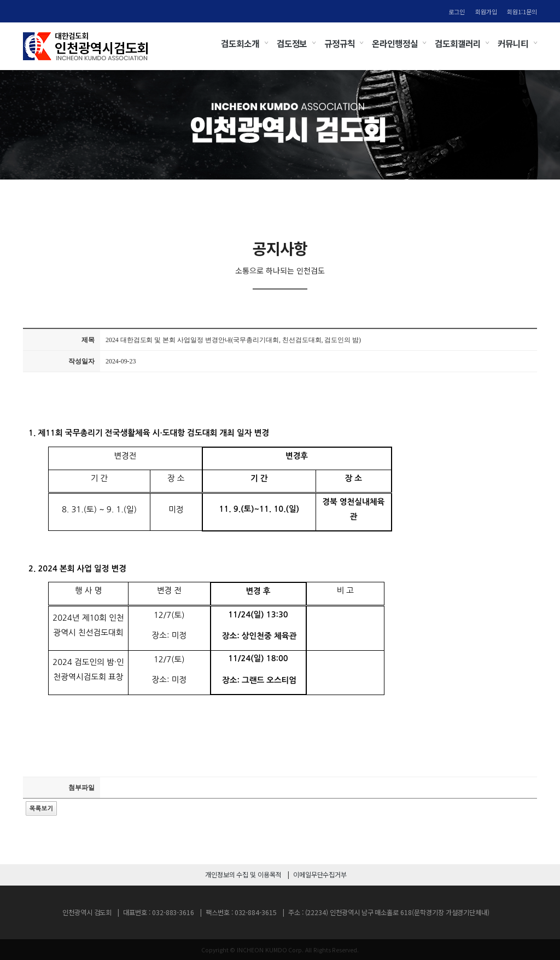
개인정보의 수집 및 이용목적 (243, 875)
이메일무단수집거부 (320, 875)
